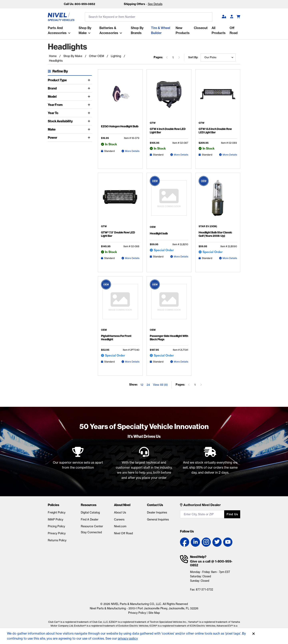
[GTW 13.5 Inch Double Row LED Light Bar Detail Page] (218, 97)
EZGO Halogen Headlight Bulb (120, 126)
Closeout (201, 28)
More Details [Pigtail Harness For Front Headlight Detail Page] (132, 362)
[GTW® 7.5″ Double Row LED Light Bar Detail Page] (120, 201)
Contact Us (155, 505)
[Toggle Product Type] (90, 80)
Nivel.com (120, 526)
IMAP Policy (55, 519)
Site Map (154, 613)
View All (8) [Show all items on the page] (160, 385)
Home (53, 56)
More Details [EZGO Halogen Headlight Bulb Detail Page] (132, 151)
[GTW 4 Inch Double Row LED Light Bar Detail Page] (169, 97)
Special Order (164, 250)
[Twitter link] (217, 542)
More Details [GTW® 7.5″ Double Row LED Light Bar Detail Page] (132, 258)
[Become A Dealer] (232, 17)
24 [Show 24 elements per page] (148, 385)
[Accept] (254, 634)
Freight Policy (57, 512)
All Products (219, 30)
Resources (89, 505)
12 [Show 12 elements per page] (142, 385)
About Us (120, 512)
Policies (53, 505)
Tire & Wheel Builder (161, 30)
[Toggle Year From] (90, 105)
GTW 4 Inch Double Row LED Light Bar (168, 131)
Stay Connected (91, 532)
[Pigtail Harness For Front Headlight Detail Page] (120, 304)
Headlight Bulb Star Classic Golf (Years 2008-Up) (215, 234)
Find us (232, 514)
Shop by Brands (137, 30)
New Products (183, 30)
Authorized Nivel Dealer (202, 505)
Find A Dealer (90, 519)
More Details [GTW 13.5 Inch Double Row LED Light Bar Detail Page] (230, 155)
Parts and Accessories (57, 30)
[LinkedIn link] (195, 542)
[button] (224, 17)
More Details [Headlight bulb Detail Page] (181, 257)
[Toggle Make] (90, 129)
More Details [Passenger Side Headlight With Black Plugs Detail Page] (181, 362)
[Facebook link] (185, 542)
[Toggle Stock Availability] (90, 121)
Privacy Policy (57, 533)
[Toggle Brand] (90, 88)
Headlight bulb (159, 233)
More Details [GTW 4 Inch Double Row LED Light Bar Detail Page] (181, 155)
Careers (119, 519)
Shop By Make (85, 30)
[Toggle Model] (90, 96)
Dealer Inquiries (157, 512)
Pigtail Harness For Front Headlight (116, 338)
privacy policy (128, 638)
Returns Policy (57, 540)
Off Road (234, 30)
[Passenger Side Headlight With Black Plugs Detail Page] (169, 304)
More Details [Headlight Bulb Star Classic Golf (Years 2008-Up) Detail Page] (230, 258)
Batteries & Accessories (109, 30)
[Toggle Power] (90, 138)
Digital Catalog (90, 512)
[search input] (149, 17)
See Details (155, 4)
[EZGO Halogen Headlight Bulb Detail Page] (120, 98)
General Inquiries (158, 519)
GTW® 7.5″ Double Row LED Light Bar (118, 234)
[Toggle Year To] (90, 113)
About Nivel (122, 505)
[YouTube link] (228, 542)
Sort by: (193, 57)
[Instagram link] (206, 542)
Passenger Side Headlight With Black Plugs (169, 338)
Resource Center (92, 526)
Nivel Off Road (123, 533)
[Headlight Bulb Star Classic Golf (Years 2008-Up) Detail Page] (218, 201)
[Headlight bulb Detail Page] (169, 201)
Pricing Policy (56, 526)
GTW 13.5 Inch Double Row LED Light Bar (215, 131)
